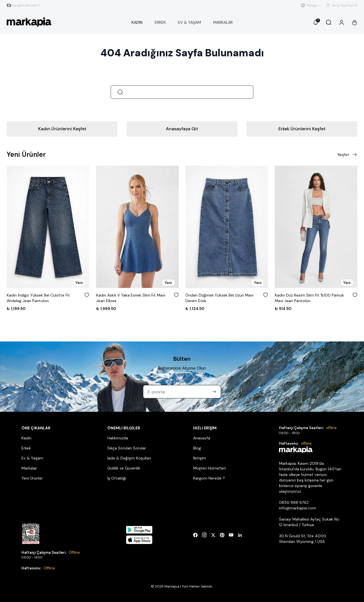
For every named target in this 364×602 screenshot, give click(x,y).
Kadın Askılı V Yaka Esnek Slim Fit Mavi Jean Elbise (131, 298)
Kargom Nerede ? (209, 478)
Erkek (26, 448)
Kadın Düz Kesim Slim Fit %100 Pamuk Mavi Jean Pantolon (309, 298)
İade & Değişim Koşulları (129, 458)
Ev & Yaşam (32, 458)
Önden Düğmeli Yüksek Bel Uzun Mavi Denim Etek (219, 298)
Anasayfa (202, 438)
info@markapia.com (298, 508)
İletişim (200, 458)
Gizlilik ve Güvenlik (124, 468)
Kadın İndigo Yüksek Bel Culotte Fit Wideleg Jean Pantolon (38, 298)
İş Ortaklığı (117, 478)
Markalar (29, 468)
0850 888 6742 (294, 502)
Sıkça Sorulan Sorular (127, 448)
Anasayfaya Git (182, 129)
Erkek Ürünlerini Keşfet (302, 129)
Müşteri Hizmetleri (210, 468)
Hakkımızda (118, 438)
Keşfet (348, 155)
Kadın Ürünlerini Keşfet (62, 129)
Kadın (26, 438)
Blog (197, 448)
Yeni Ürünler (32, 478)
